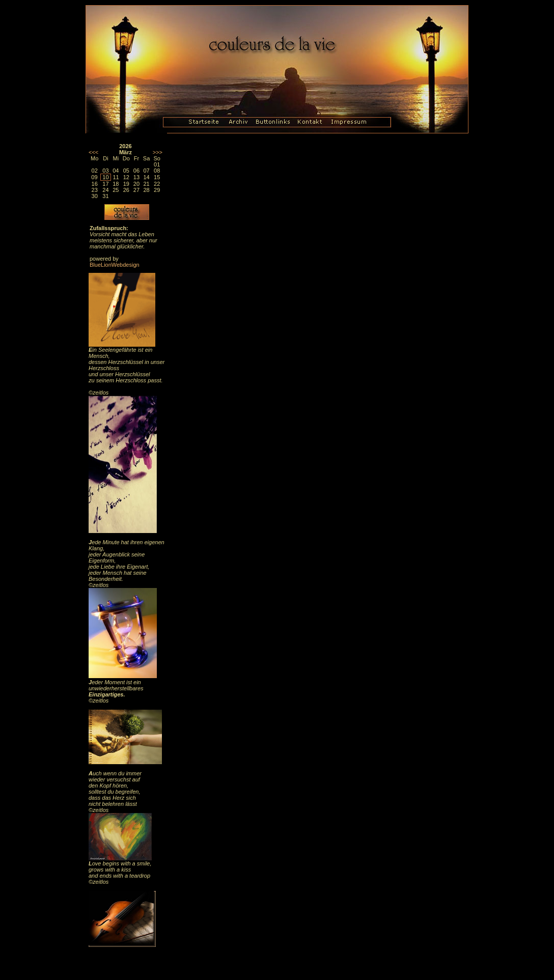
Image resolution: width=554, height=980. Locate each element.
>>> (158, 152)
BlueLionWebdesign (115, 265)
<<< (93, 152)
